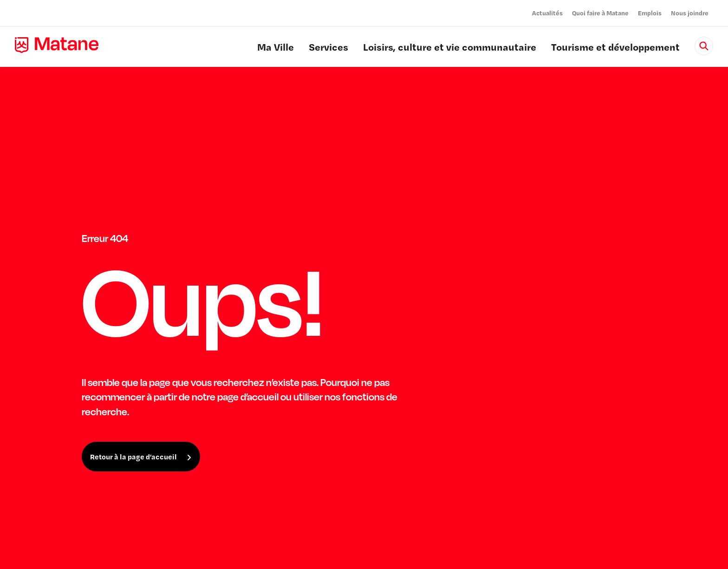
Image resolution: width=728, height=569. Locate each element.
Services (328, 48)
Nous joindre (690, 13)
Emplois (650, 13)
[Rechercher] (704, 46)
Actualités (547, 13)
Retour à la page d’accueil (133, 457)
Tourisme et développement (615, 48)
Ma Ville (276, 48)
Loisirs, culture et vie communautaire (450, 48)
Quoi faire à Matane (600, 13)
